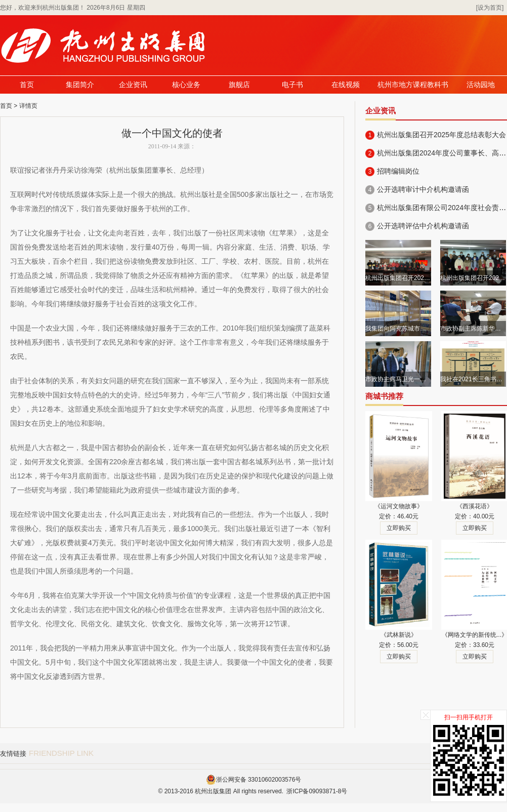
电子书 (292, 85)
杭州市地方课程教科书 (413, 85)
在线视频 (346, 85)
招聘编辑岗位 (398, 171)
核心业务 (186, 85)
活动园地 (481, 85)
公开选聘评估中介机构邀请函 (423, 226)
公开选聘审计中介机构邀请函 (423, 189)
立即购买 (399, 528)
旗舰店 (239, 85)
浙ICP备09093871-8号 (317, 791)
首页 (27, 85)
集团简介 (80, 85)
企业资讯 (133, 85)
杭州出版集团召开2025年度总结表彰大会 (441, 135)
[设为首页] (490, 8)
